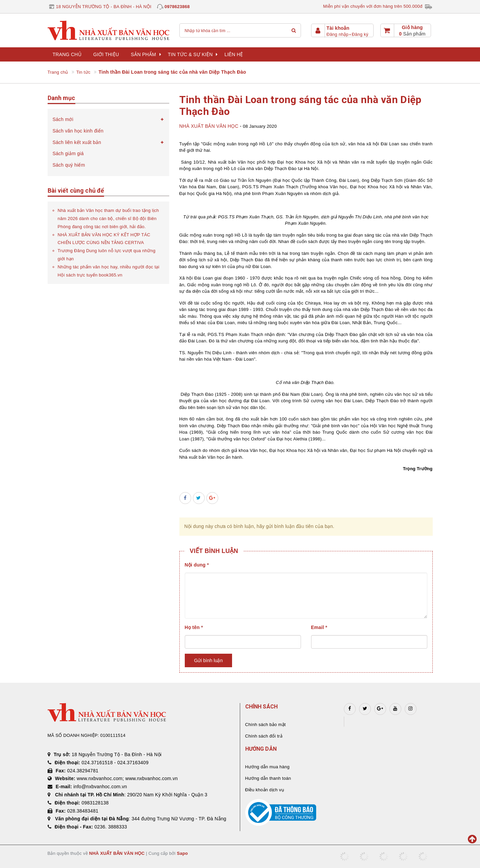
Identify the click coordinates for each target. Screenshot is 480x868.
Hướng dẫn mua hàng (268, 767)
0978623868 (177, 7)
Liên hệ (234, 54)
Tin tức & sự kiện (193, 54)
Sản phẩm (146, 54)
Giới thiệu (106, 54)
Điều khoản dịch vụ (265, 790)
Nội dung (197, 565)
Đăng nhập (338, 34)
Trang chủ (67, 54)
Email (319, 627)
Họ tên (194, 627)
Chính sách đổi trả (264, 736)
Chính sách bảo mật (266, 725)
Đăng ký (360, 34)
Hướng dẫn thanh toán (268, 778)
